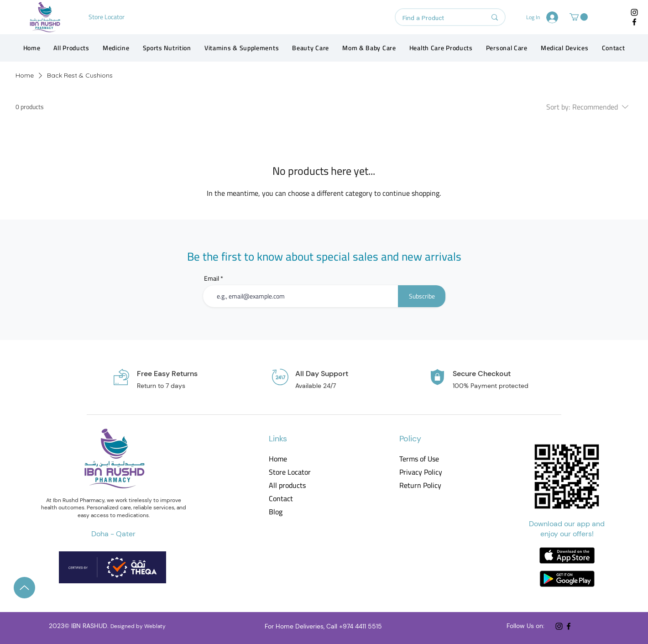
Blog (276, 512)
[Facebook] (634, 22)
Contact (281, 499)
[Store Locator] (107, 17)
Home (278, 459)
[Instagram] (634, 12)
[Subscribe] (422, 296)
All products (287, 485)
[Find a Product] (437, 19)
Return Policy (420, 485)
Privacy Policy (420, 472)
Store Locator (290, 472)
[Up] (24, 588)
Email (212, 278)
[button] (579, 17)
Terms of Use (419, 459)
